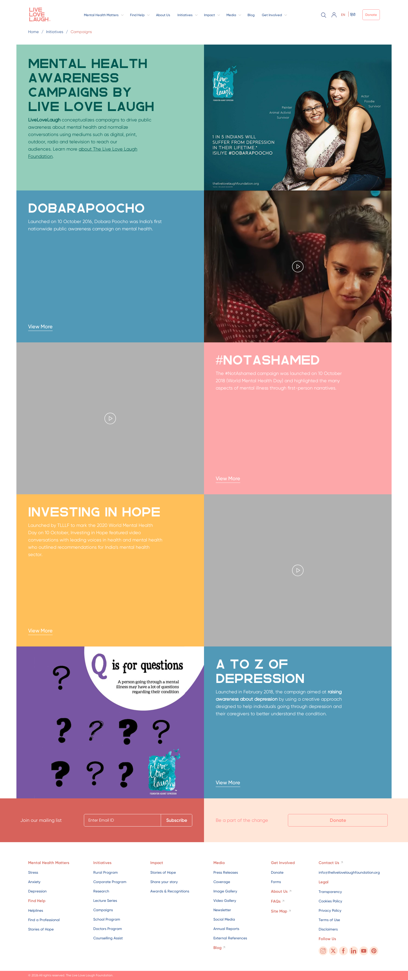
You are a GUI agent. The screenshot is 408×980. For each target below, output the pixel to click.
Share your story (164, 882)
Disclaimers (328, 929)
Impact (209, 15)
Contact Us (329, 863)
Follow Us (327, 939)
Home (33, 32)
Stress (33, 872)
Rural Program (106, 872)
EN (343, 15)
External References (230, 938)
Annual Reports (226, 929)
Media (231, 15)
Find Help (137, 15)
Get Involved (272, 15)
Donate (371, 15)
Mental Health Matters (101, 15)
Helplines (36, 910)
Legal (324, 882)
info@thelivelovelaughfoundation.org (349, 872)
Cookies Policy (330, 901)
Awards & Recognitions (170, 891)
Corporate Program (110, 882)
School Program (107, 919)
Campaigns (103, 910)
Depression (37, 891)
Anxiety (34, 882)
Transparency (330, 892)
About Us (163, 15)
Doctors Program (108, 929)
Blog (251, 15)
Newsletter (222, 910)
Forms (276, 882)
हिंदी (353, 15)
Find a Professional (44, 920)
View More (40, 326)
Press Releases (226, 872)
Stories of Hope (41, 929)
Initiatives (185, 15)
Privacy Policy (330, 910)
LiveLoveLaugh (44, 120)
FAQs (276, 901)
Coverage (222, 882)
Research (101, 891)
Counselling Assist (108, 938)
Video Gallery (225, 901)
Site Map (279, 911)
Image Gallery (225, 891)
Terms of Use (329, 920)
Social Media (224, 919)
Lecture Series (105, 901)
